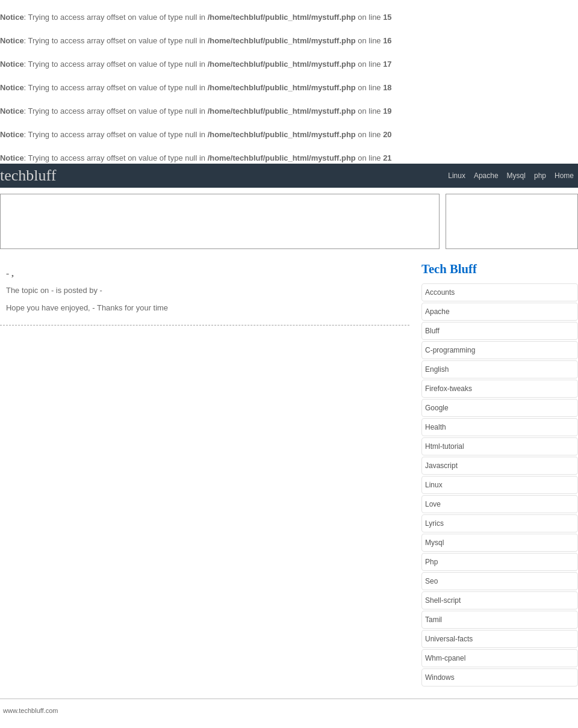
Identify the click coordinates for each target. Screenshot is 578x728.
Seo (431, 581)
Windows (440, 677)
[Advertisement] (220, 221)
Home (564, 176)
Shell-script (443, 600)
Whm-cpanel (445, 658)
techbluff (28, 175)
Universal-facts (449, 639)
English (437, 369)
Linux (457, 176)
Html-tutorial (445, 446)
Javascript (441, 466)
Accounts (440, 292)
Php (431, 562)
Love (433, 504)
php (540, 176)
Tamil (433, 620)
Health (436, 427)
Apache (486, 176)
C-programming (450, 350)
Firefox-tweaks (449, 389)
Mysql (516, 176)
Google (437, 408)
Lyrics (434, 523)
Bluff (432, 331)
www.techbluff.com (31, 711)
